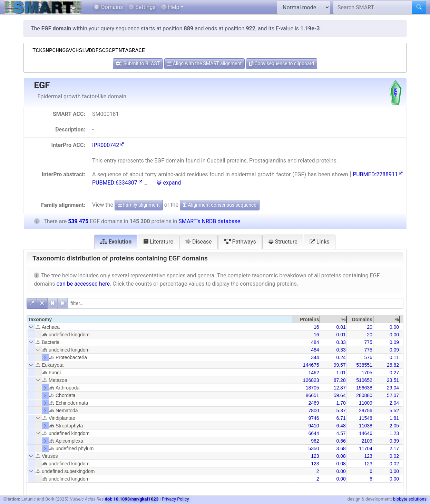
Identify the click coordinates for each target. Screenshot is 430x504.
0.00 (394, 327)
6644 (314, 433)
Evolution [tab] (116, 242)
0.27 (394, 373)
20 (370, 327)
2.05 (394, 426)
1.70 (341, 403)
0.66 (341, 441)
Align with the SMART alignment (204, 63)
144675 (311, 365)
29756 (366, 411)
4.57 (341, 433)
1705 (367, 373)
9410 (314, 426)
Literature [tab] (158, 242)
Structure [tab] (283, 242)
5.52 (394, 411)
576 (368, 357)
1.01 (341, 373)
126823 (311, 380)
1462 (314, 373)
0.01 (341, 327)
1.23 (394, 433)
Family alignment (139, 205)
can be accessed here (83, 284)
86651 (312, 395)
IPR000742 (108, 145)
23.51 (393, 380)
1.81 (394, 418)
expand (169, 183)
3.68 (341, 448)
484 (315, 342)
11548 (366, 418)
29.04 (393, 388)
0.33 (341, 342)
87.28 (340, 380)
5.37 (341, 411)
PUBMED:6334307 (117, 183)
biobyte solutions (410, 499)
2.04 (394, 403)
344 (315, 357)
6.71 (341, 418)
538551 (364, 365)
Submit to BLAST (138, 63)
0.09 (394, 342)
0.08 (341, 456)
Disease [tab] (199, 242)
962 (315, 441)
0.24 (341, 357)
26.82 (393, 365)
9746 (314, 418)
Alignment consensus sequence (220, 205)
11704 (366, 448)
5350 (314, 448)
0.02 (394, 456)
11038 (366, 426)
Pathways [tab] (240, 242)
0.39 (394, 441)
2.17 (394, 448)
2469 (314, 403)
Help (170, 7)
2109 (367, 441)
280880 (364, 395)
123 (315, 456)
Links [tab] (320, 242)
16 (316, 327)
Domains (108, 7)
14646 (366, 433)
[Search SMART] (373, 7)
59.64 (340, 395)
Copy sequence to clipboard (282, 63)
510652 (364, 380)
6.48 (341, 426)
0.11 (394, 357)
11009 (366, 403)
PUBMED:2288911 (378, 174)
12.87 (340, 388)
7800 (314, 411)
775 (368, 342)
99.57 (340, 365)
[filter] (235, 303)
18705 (312, 388)
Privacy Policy (175, 499)
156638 (364, 388)
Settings (142, 7)
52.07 (393, 395)
